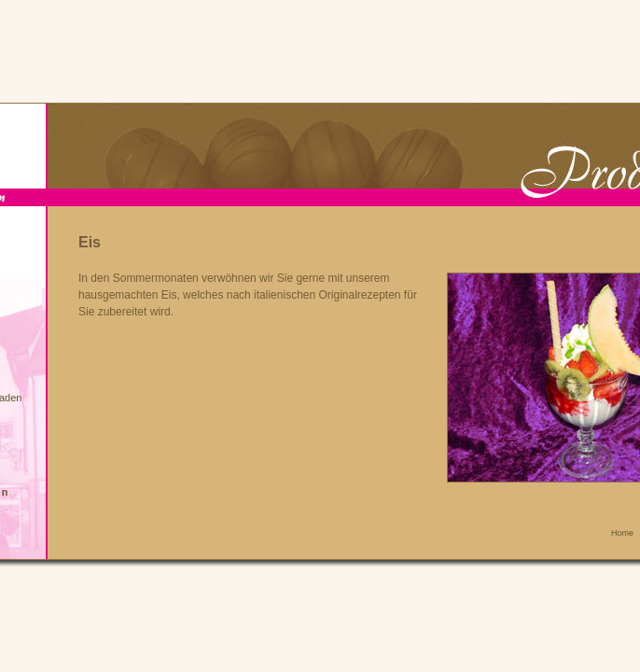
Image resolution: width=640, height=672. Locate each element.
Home (622, 533)
